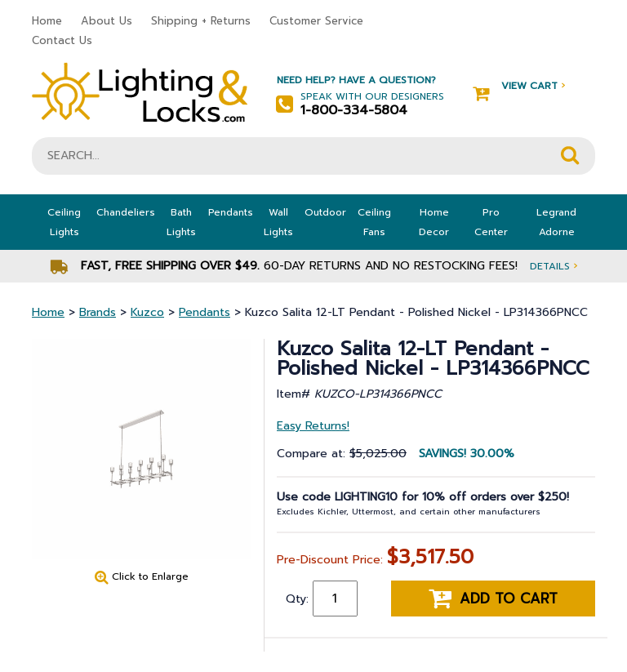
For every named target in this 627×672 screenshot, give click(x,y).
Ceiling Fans (374, 222)
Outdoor (325, 212)
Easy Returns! (313, 426)
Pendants (231, 212)
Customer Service (316, 21)
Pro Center (491, 222)
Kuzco (147, 312)
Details (554, 266)
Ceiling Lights (64, 222)
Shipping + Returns (201, 21)
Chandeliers (126, 212)
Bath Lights (181, 222)
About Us (107, 21)
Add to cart (493, 599)
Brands (98, 312)
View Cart (519, 86)
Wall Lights (278, 222)
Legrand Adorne (556, 222)
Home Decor (434, 222)
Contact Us (62, 40)
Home (47, 21)
